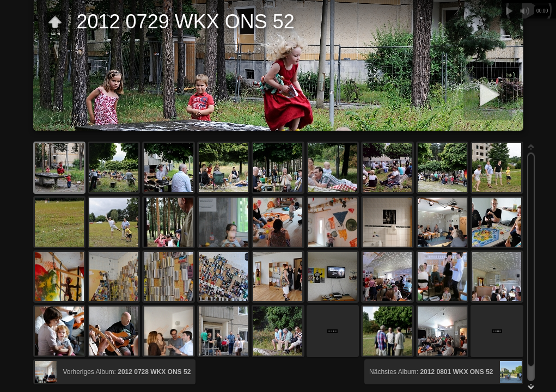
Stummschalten (524, 11)
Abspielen (509, 11)
